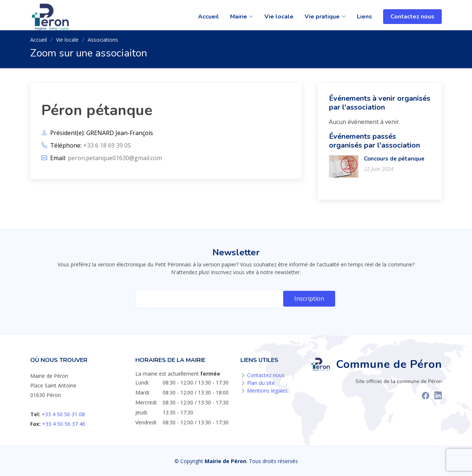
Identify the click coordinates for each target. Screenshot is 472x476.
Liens (365, 17)
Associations (103, 40)
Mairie (242, 17)
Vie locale (279, 17)
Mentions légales (267, 391)
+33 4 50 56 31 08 (63, 414)
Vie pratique (325, 17)
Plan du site (261, 383)
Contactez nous (412, 17)
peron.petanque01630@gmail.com (115, 158)
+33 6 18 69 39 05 (107, 145)
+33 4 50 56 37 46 (64, 424)
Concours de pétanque (394, 159)
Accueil (209, 17)
